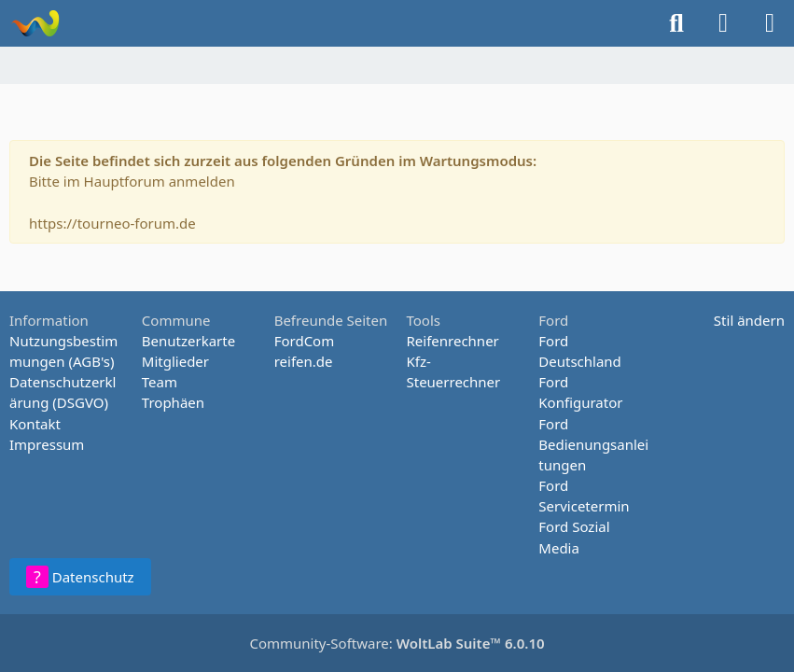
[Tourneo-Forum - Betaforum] (35, 23)
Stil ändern (749, 320)
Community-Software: (397, 643)
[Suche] (676, 23)
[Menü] (770, 23)
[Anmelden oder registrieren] (723, 23)
